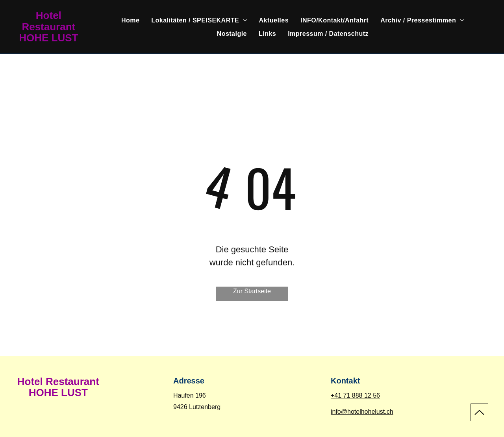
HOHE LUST (48, 38)
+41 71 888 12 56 (355, 395)
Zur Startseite (252, 291)
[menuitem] (130, 20)
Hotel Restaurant (48, 21)
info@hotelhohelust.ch (362, 412)
